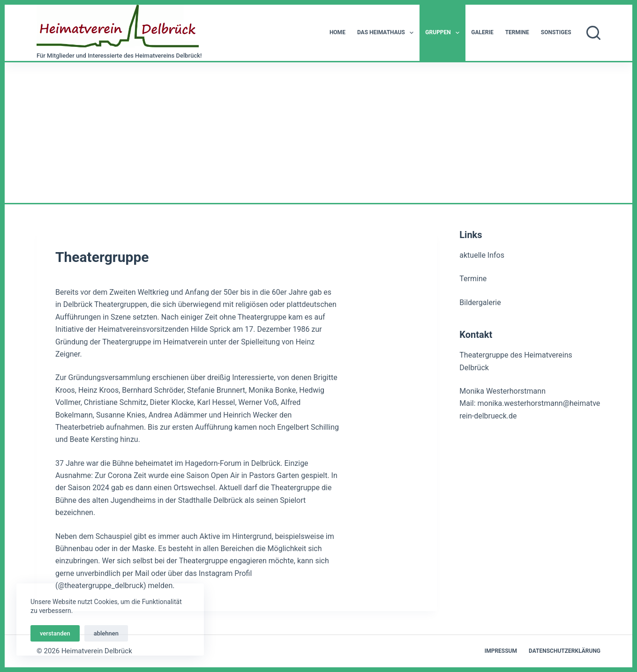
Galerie (482, 32)
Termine (517, 32)
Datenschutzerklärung (565, 651)
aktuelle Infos (482, 255)
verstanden (55, 633)
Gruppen (444, 33)
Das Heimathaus (387, 33)
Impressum (501, 651)
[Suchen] (593, 33)
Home (337, 32)
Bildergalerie (480, 302)
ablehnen (106, 633)
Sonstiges (556, 32)
